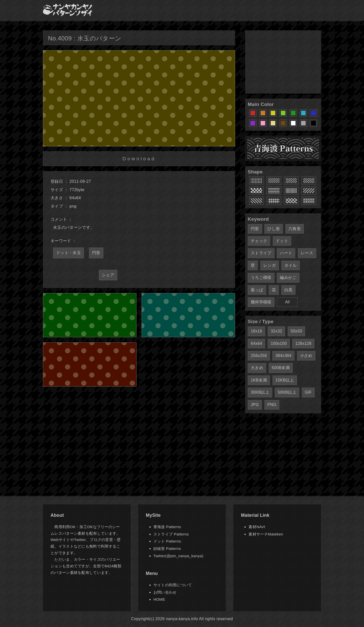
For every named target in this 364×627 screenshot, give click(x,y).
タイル (291, 265)
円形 (96, 253)
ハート (286, 253)
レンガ (270, 265)
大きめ (257, 368)
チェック (259, 241)
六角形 (295, 229)
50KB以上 (287, 392)
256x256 (259, 356)
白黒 (289, 290)
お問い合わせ (165, 592)
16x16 (256, 331)
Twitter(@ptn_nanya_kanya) (178, 556)
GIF (308, 392)
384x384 (283, 356)
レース (307, 253)
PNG (272, 405)
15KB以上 (285, 380)
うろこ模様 (261, 277)
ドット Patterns (167, 541)
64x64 (256, 343)
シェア (108, 275)
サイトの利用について (173, 585)
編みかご (288, 277)
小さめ (306, 356)
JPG (255, 405)
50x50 (296, 331)
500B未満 (281, 368)
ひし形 (274, 229)
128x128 (303, 343)
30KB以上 (260, 392)
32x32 (276, 331)
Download (139, 159)
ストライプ (261, 253)
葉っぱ (257, 290)
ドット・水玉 (69, 253)
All (287, 302)
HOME (159, 599)
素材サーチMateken (266, 534)
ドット (282, 241)
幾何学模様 (261, 302)
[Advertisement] (283, 62)
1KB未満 (259, 380)
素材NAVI (257, 527)
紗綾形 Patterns (167, 548)
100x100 (279, 343)
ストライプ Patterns (171, 534)
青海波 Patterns (167, 527)
